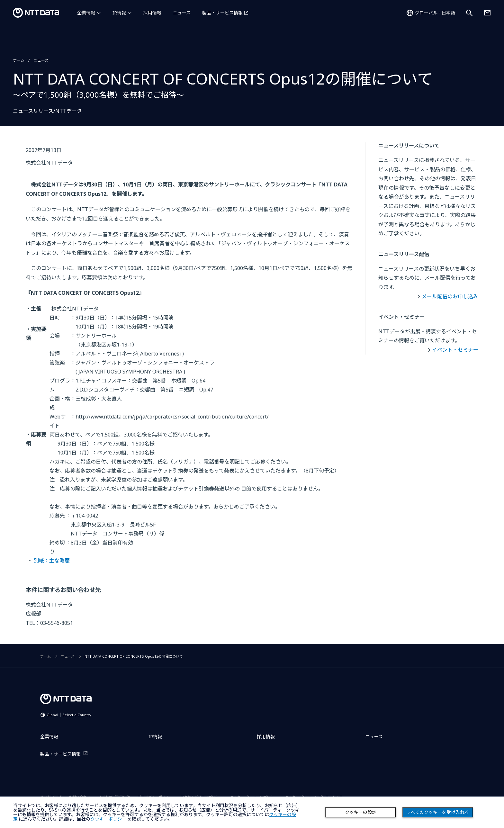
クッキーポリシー (108, 819)
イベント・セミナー (455, 350)
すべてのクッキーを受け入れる (438, 812)
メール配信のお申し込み (450, 296)
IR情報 (119, 13)
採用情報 (152, 13)
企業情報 (86, 13)
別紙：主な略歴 (52, 561)
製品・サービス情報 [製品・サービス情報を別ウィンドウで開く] (222, 13)
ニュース (182, 13)
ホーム (19, 60)
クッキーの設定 (361, 812)
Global (69, 715)
